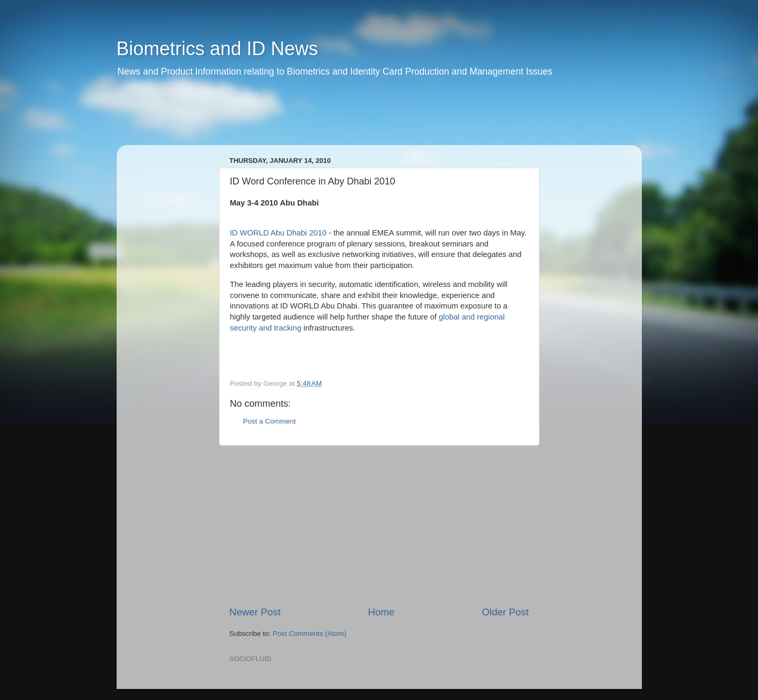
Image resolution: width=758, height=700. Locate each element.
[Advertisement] (318, 118)
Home (381, 612)
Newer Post (255, 612)
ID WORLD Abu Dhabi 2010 (278, 233)
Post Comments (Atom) (309, 634)
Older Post (505, 612)
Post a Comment (270, 421)
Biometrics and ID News (217, 49)
